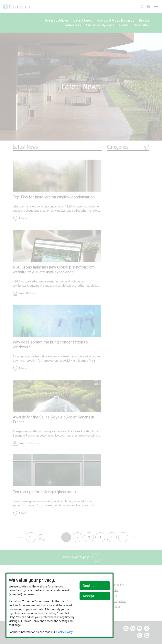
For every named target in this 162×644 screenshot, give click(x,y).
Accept (88, 596)
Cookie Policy (65, 632)
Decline (89, 586)
